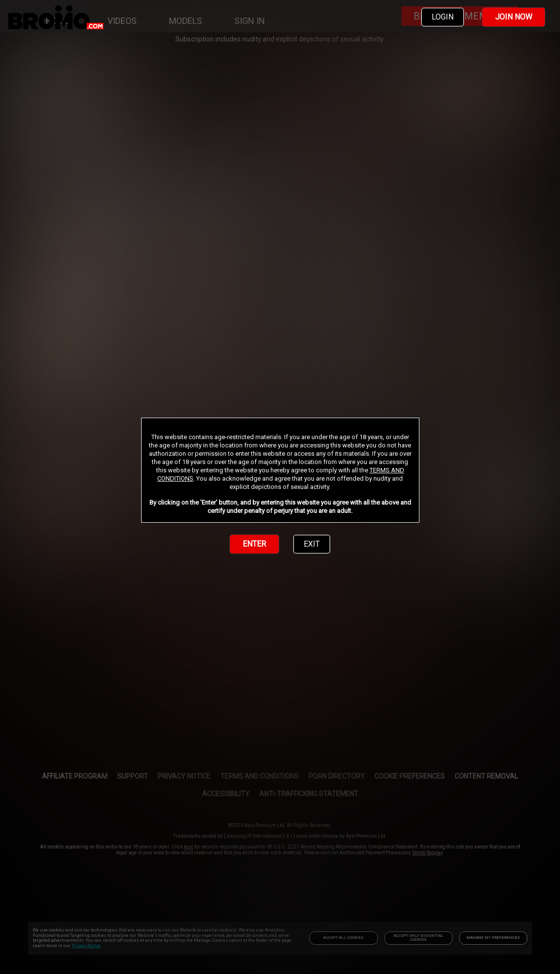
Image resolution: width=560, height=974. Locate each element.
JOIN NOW (514, 17)
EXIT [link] (312, 544)
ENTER (254, 544)
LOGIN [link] (443, 17)
